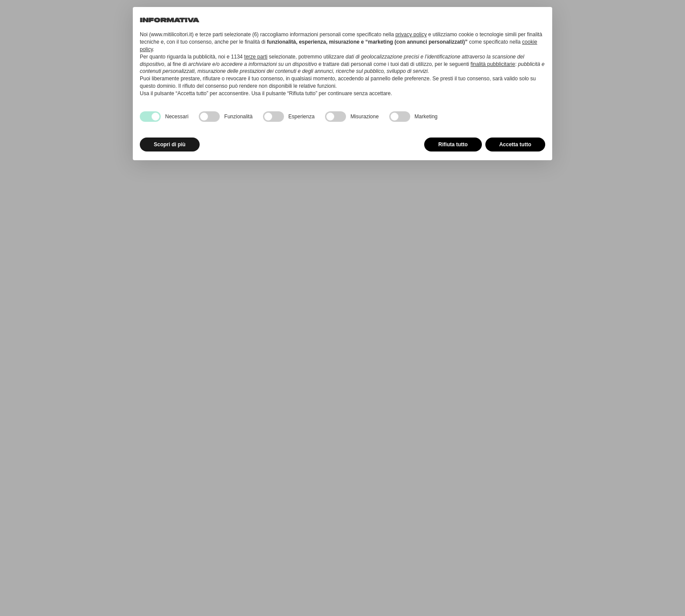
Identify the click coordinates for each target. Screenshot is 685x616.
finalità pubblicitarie (493, 64)
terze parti (256, 57)
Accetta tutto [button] (515, 145)
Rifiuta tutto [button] (453, 145)
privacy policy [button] (411, 34)
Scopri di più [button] (170, 145)
